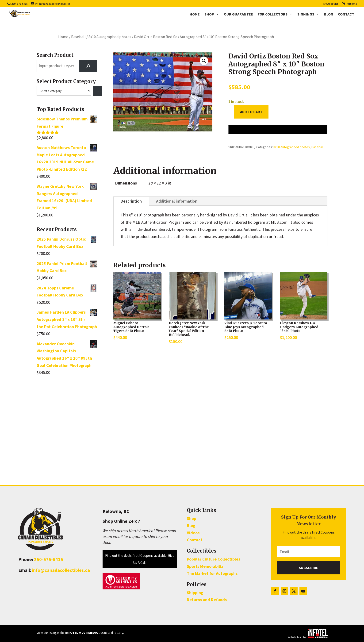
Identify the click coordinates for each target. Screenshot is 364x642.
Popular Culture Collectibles (213, 559)
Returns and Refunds (207, 600)
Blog (329, 14)
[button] (204, 61)
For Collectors (275, 14)
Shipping (195, 593)
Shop (212, 14)
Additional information (177, 201)
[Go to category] (97, 91)
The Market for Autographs (212, 573)
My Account (331, 4)
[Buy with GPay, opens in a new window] (278, 130)
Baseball (78, 37)
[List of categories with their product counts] (64, 91)
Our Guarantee (238, 14)
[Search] (88, 66)
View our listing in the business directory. (80, 633)
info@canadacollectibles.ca (61, 570)
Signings (308, 14)
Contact (346, 14)
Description (131, 201)
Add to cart (251, 112)
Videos (193, 533)
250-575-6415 (49, 559)
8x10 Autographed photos (110, 37)
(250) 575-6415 (19, 4)
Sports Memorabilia (205, 566)
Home (195, 14)
